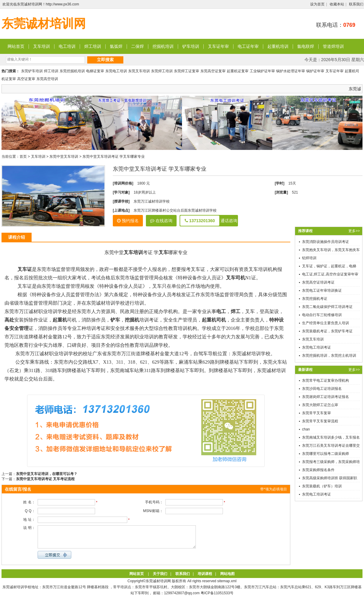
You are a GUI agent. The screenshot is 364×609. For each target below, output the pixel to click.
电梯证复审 (95, 71)
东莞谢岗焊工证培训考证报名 (325, 397)
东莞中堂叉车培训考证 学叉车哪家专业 (114, 157)
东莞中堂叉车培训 (64, 157)
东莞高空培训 (47, 79)
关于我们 (160, 578)
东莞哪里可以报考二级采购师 (325, 454)
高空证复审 (26, 79)
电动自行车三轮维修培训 (322, 315)
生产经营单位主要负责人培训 (325, 323)
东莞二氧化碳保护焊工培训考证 (327, 307)
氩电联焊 (306, 46)
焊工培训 (93, 46)
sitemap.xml (227, 586)
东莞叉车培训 (139, 71)
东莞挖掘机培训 (72, 71)
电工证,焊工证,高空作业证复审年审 (330, 274)
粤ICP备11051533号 (217, 598)
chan (306, 429)
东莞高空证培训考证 (318, 282)
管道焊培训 (333, 46)
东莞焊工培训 (162, 71)
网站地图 (227, 578)
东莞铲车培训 (32, 71)
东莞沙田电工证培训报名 (322, 389)
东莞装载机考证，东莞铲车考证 (327, 331)
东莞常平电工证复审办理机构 (325, 381)
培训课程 (205, 578)
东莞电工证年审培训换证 (322, 291)
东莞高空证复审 (213, 71)
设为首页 (317, 4)
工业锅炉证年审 (262, 71)
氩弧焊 (116, 46)
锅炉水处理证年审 (291, 71)
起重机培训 (278, 46)
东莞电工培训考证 (316, 347)
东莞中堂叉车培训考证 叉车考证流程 (45, 479)
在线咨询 (161, 221)
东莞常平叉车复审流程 (320, 421)
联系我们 (356, 4)
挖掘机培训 (163, 46)
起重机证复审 (238, 71)
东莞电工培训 (116, 71)
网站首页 (16, 46)
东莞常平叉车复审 (316, 413)
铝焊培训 (309, 258)
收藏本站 (337, 4)
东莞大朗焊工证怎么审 (320, 405)
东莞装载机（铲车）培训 (322, 486)
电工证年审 (248, 46)
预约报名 (128, 221)
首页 (23, 157)
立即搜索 (105, 60)
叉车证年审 (218, 46)
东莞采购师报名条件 (318, 470)
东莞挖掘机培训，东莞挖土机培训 (329, 356)
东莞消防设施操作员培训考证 (325, 242)
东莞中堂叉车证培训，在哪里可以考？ (47, 474)
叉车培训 (42, 46)
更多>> (354, 231)
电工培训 (67, 46)
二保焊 (137, 46)
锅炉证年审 (315, 71)
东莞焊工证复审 (187, 71)
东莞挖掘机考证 (315, 299)
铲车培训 (191, 46)
